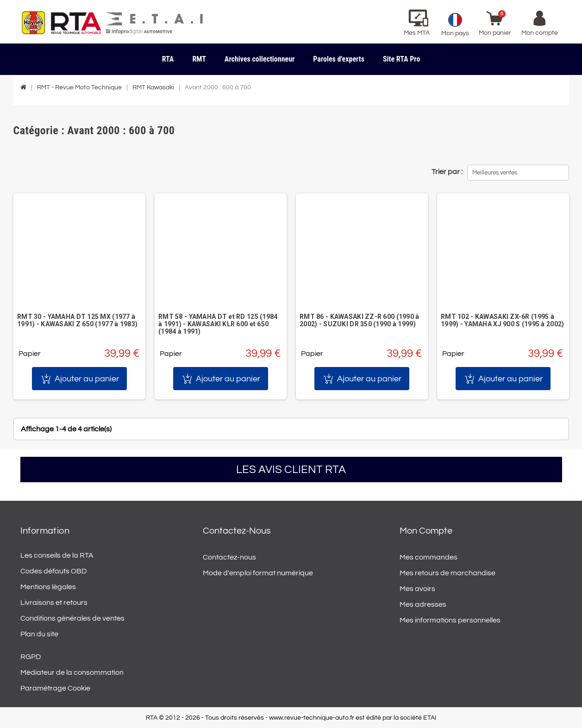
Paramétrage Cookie (55, 688)
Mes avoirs (417, 589)
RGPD (31, 657)
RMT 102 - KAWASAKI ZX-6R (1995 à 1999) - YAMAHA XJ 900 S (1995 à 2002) (502, 320)
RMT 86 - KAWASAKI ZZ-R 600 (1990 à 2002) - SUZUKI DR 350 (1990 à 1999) (360, 320)
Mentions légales (48, 587)
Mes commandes (429, 557)
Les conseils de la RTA (57, 555)
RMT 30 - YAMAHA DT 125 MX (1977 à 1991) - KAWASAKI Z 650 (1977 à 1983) (77, 320)
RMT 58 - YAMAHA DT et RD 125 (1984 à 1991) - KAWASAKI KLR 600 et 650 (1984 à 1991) (218, 324)
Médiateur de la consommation (72, 672)
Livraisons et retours (54, 603)
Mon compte (426, 531)
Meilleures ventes (495, 173)
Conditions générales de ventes (72, 618)
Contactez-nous (229, 557)
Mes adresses (423, 604)
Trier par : (447, 172)
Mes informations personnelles (450, 620)
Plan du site (39, 634)
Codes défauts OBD (53, 571)
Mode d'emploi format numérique (258, 573)
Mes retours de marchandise (447, 573)
